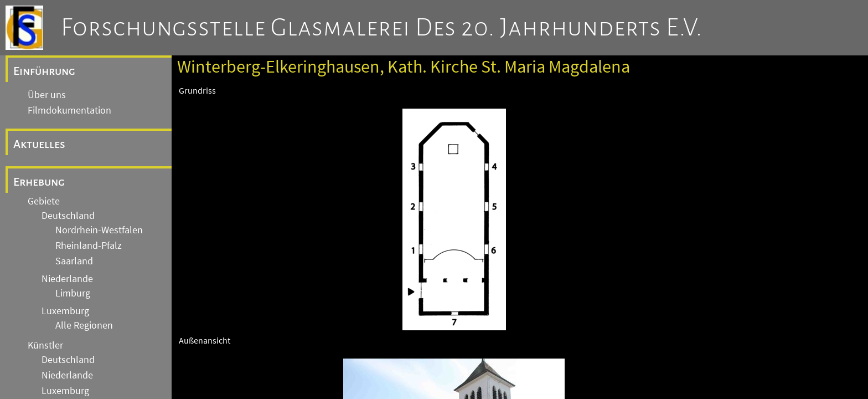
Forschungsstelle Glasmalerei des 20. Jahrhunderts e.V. (382, 28)
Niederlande (67, 279)
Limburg (73, 293)
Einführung (44, 71)
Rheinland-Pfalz (89, 245)
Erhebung (39, 182)
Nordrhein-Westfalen (99, 230)
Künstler (45, 345)
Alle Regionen (84, 325)
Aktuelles (39, 144)
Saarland (74, 261)
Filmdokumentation (69, 110)
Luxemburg (65, 311)
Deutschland (68, 216)
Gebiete (44, 201)
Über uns (47, 95)
